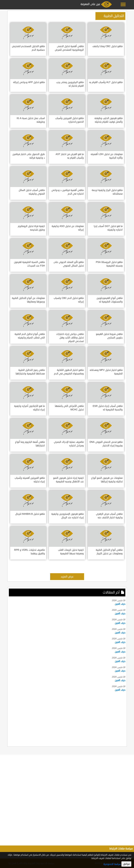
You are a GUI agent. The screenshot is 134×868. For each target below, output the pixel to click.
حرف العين (120, 604)
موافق (126, 864)
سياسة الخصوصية (112, 864)
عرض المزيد (67, 577)
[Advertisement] (67, 718)
